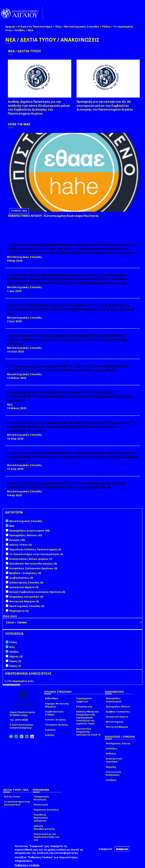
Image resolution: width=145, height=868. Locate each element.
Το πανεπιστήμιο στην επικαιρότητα (17, 803)
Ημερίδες (111, 767)
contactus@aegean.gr (22, 728)
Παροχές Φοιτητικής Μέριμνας (57, 705)
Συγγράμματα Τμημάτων (84, 700)
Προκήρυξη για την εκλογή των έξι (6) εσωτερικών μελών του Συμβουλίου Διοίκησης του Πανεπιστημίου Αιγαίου (105, 106)
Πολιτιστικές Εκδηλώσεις (113, 773)
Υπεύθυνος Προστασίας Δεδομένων (41, 818)
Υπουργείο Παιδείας (57, 725)
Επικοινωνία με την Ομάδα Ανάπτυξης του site (47, 837)
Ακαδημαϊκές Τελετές (118, 743)
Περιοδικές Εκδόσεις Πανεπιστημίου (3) (35, 549)
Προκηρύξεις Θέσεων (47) (26, 535)
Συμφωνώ (106, 849)
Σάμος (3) (15, 661)
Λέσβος (20, 30)
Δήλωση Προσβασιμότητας (44, 827)
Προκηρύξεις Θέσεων (118, 707)
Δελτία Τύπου (12, 797)
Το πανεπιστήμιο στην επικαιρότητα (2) (36, 554)
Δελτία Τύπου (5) (21, 545)
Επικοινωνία (41, 805)
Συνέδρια (111, 780)
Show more (10, 616)
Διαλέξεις (111, 749)
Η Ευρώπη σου (84, 707)
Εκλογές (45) (17, 540)
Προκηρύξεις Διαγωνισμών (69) (29, 531)
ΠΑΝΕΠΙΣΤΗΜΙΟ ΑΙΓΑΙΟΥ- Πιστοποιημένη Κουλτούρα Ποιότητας (53, 216)
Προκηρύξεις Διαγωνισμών (114, 700)
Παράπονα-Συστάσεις (46, 810)
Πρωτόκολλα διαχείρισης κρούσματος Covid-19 (88, 732)
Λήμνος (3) (16, 656)
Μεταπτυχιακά (115, 722)
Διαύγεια (50, 730)
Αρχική (10, 26)
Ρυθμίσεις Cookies (27, 865)
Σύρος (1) (15, 666)
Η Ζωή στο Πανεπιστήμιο (35, 26)
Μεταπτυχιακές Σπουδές (82, 26)
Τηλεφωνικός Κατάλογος (41, 798)
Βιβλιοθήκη (52, 698)
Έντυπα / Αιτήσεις (55, 720)
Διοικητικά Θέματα (117, 717)
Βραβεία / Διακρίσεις (118, 712)
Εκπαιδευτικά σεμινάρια (114, 760)
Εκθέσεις (111, 754)
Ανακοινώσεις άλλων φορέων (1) (31, 559)
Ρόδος (106, 26)
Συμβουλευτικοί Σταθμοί (54, 713)
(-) (6, 681)
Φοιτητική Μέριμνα (117, 727)
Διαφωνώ (122, 849)
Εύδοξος (50, 735)
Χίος (58, 26)
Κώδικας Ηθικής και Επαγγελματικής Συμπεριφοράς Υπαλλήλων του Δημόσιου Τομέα (88, 718)
